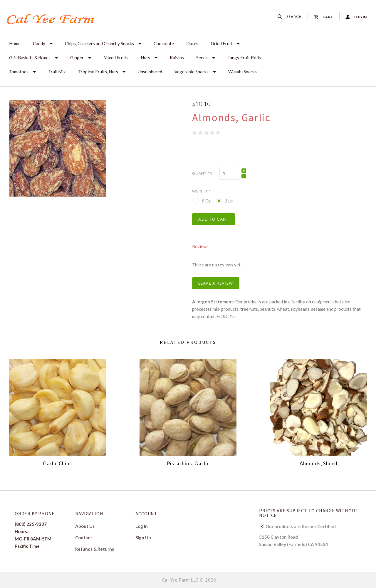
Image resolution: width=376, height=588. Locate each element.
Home (15, 43)
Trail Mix (57, 72)
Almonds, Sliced (319, 464)
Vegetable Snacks (192, 72)
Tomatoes (19, 72)
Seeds (202, 58)
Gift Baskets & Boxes (30, 58)
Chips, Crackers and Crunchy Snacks (99, 43)
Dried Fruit (221, 43)
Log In (142, 526)
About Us (85, 526)
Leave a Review (216, 283)
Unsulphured (150, 72)
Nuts (145, 58)
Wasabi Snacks (242, 72)
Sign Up (143, 537)
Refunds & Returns (95, 549)
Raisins (177, 58)
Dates (192, 43)
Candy (39, 43)
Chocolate (164, 43)
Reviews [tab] (200, 246)
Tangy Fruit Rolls (244, 58)
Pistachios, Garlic (188, 464)
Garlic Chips (57, 464)
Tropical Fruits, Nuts (98, 72)
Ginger (77, 58)
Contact (84, 538)
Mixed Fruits (116, 58)
